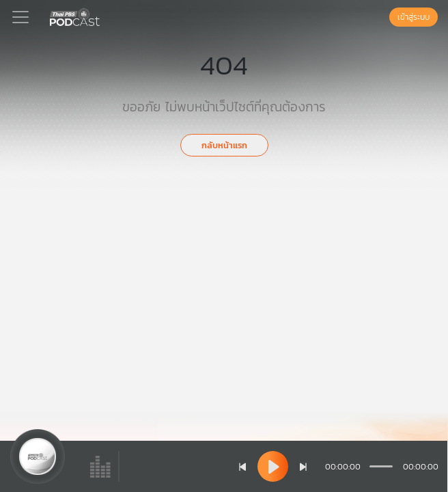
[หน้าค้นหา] (382, 17)
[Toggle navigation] (20, 17)
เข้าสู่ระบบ (414, 17)
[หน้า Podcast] (102, 16)
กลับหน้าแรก (224, 145)
